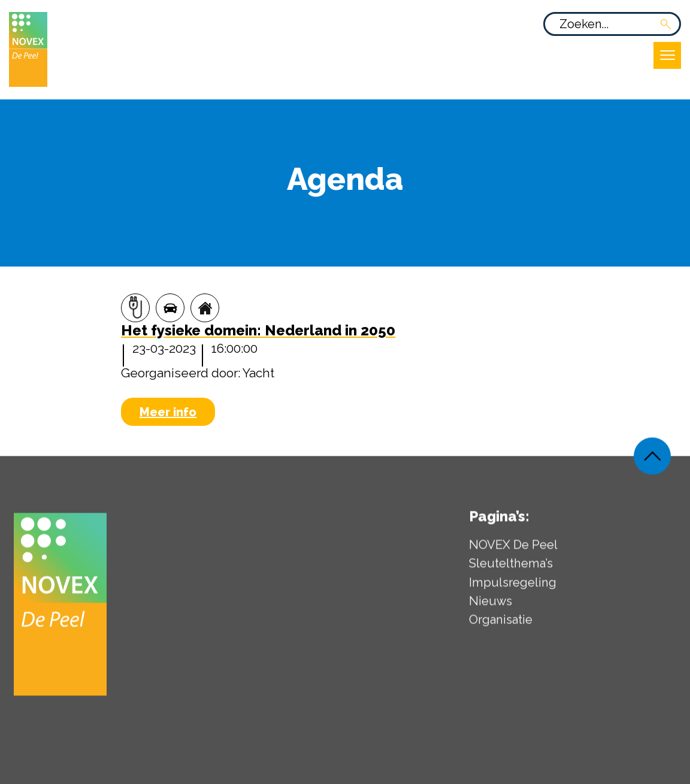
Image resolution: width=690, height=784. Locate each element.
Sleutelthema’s (511, 568)
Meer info (168, 412)
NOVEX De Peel (513, 549)
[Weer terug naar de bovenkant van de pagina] (652, 460)
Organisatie (501, 624)
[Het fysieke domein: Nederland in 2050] (258, 332)
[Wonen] (205, 308)
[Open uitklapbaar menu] (667, 55)
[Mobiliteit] (170, 308)
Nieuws (491, 605)
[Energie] (135, 308)
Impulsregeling (513, 586)
